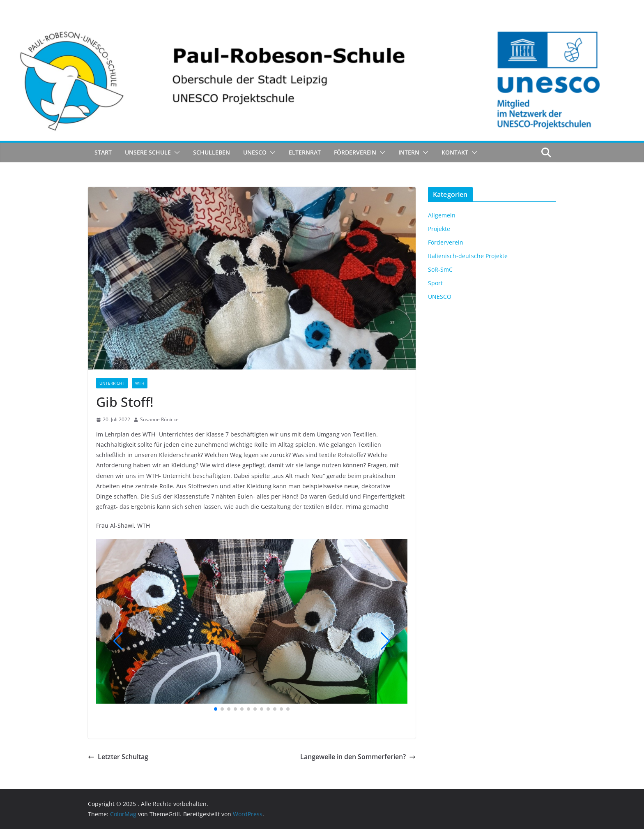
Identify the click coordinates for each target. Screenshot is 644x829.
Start (103, 152)
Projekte (439, 229)
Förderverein (355, 152)
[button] (175, 152)
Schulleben (212, 152)
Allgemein (442, 215)
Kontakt (455, 152)
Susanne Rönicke (159, 419)
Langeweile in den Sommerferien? (358, 757)
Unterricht (112, 383)
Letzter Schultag (118, 757)
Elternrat (305, 152)
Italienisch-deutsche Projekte (468, 256)
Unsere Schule (148, 152)
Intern (409, 152)
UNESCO (255, 152)
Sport (435, 283)
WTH (140, 383)
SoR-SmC (440, 269)
